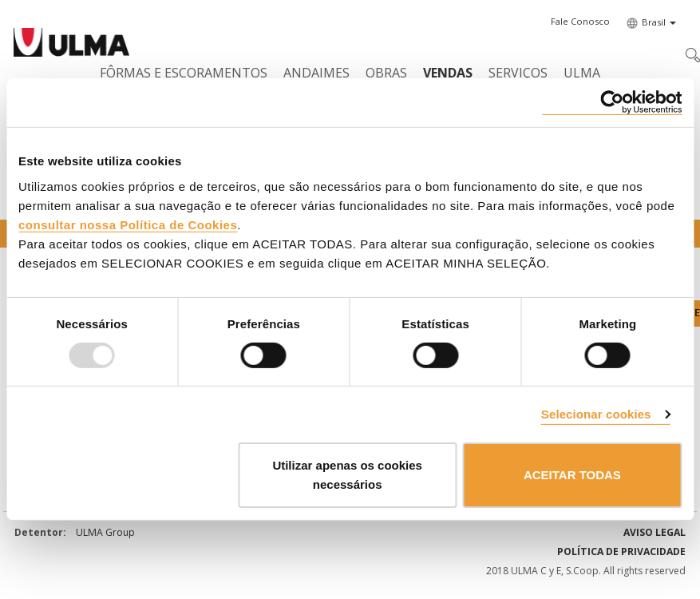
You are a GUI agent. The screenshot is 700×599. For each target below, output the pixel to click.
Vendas (448, 73)
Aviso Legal (655, 532)
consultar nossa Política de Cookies (128, 224)
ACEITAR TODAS (572, 475)
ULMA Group (105, 532)
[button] (580, 22)
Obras (386, 73)
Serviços (518, 73)
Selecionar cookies (596, 414)
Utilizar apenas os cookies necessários (347, 475)
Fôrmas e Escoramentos (184, 73)
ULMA (582, 73)
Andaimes (316, 73)
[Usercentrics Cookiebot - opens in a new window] (612, 103)
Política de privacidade (621, 551)
